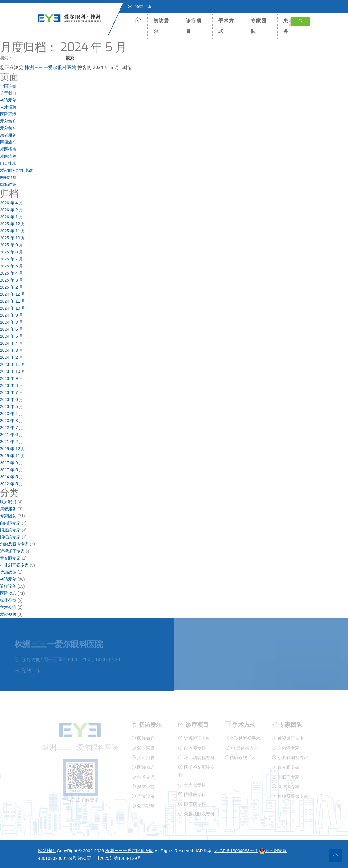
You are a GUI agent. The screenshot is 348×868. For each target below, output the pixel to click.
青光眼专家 (10, 558)
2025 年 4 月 (12, 273)
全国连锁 (8, 86)
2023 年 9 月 (12, 378)
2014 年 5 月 (12, 477)
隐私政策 (8, 184)
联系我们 (8, 502)
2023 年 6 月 (12, 399)
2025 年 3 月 (12, 280)
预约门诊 (140, 6)
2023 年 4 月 (12, 414)
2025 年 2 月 (12, 287)
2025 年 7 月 (12, 259)
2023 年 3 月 (12, 421)
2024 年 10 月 (13, 308)
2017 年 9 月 (12, 463)
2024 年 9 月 (12, 315)
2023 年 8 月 (12, 385)
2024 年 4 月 (12, 343)
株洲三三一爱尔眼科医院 (50, 67)
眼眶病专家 (10, 537)
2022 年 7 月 (12, 428)
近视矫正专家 (12, 551)
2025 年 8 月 (12, 252)
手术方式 (226, 26)
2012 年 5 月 (12, 484)
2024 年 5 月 (12, 336)
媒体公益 (8, 600)
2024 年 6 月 (12, 329)
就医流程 (8, 156)
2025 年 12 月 (13, 224)
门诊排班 (8, 163)
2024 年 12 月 (13, 294)
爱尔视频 (8, 614)
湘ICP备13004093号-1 (236, 851)
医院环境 (8, 114)
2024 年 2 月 (12, 357)
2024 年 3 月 (12, 350)
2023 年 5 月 (12, 406)
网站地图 (8, 177)
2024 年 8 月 (12, 322)
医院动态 (8, 593)
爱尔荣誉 (8, 128)
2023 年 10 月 (13, 371)
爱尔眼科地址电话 (16, 170)
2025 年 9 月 (12, 245)
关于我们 (8, 93)
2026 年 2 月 (12, 210)
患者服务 (8, 135)
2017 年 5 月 (12, 470)
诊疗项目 (194, 26)
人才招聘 (8, 107)
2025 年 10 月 (13, 238)
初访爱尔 (161, 26)
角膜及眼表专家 (14, 544)
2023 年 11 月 (13, 364)
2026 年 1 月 (12, 217)
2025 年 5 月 (12, 266)
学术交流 (8, 607)
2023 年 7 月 (12, 392)
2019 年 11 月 (13, 456)
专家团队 (259, 26)
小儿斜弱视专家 (14, 565)
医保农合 (8, 142)
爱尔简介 (8, 121)
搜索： (6, 58)
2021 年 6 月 (12, 435)
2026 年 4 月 (12, 203)
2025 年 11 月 (13, 231)
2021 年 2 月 (12, 442)
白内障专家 (10, 523)
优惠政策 (8, 572)
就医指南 (8, 149)
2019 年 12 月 (13, 449)
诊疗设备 (8, 586)
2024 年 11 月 (13, 301)
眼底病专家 (10, 530)
